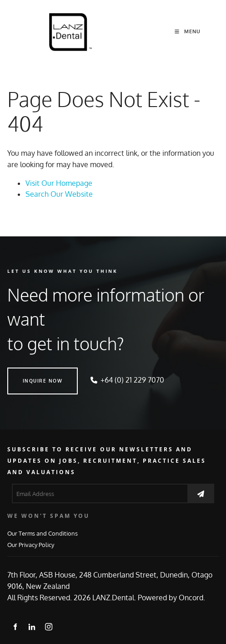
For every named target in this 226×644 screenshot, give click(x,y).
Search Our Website (59, 194)
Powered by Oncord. (171, 598)
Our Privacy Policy (31, 544)
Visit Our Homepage (59, 183)
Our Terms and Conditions (43, 533)
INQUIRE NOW (27, 373)
